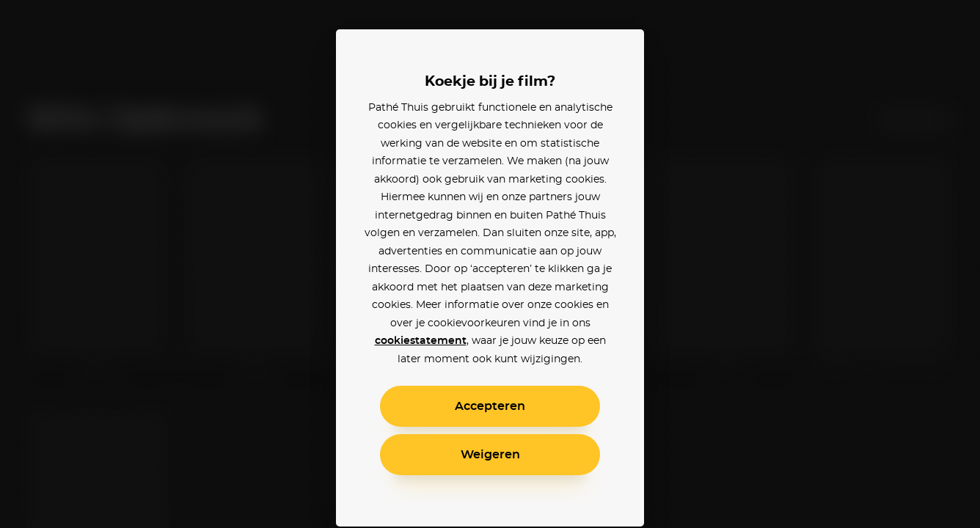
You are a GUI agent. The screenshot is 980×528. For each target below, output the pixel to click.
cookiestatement (421, 341)
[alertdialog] (490, 264)
